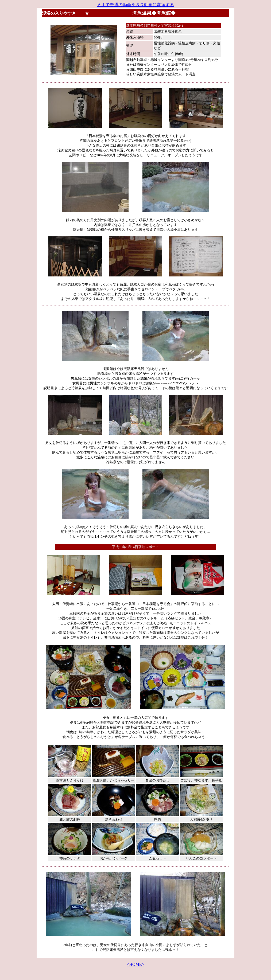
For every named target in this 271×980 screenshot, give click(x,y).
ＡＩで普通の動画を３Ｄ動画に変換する (135, 5)
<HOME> (135, 964)
